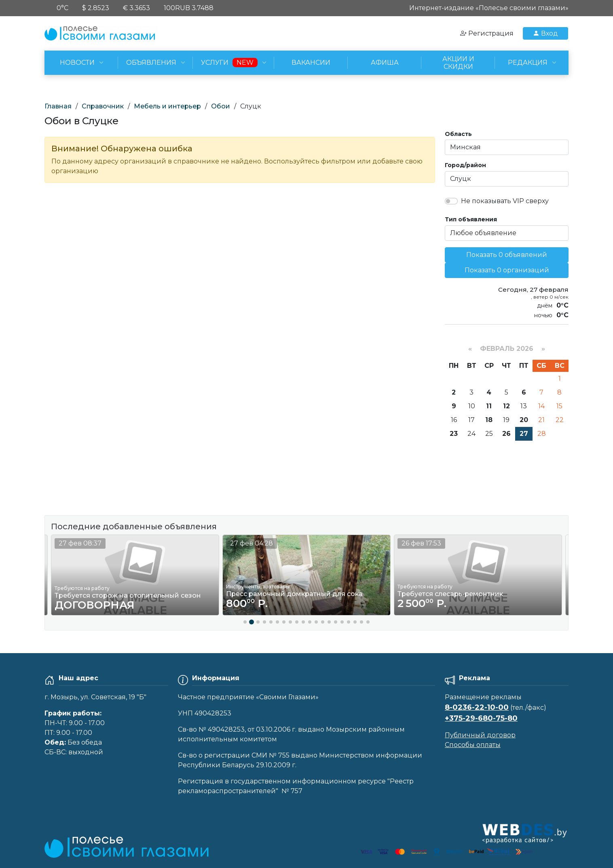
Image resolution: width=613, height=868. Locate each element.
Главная (58, 106)
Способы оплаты (473, 745)
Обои (221, 106)
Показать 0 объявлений (507, 255)
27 (524, 434)
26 (506, 434)
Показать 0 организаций (507, 270)
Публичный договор (480, 735)
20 (524, 420)
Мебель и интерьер (167, 106)
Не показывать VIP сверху (505, 201)
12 (506, 406)
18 (489, 420)
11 (489, 406)
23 (454, 434)
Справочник (103, 106)
